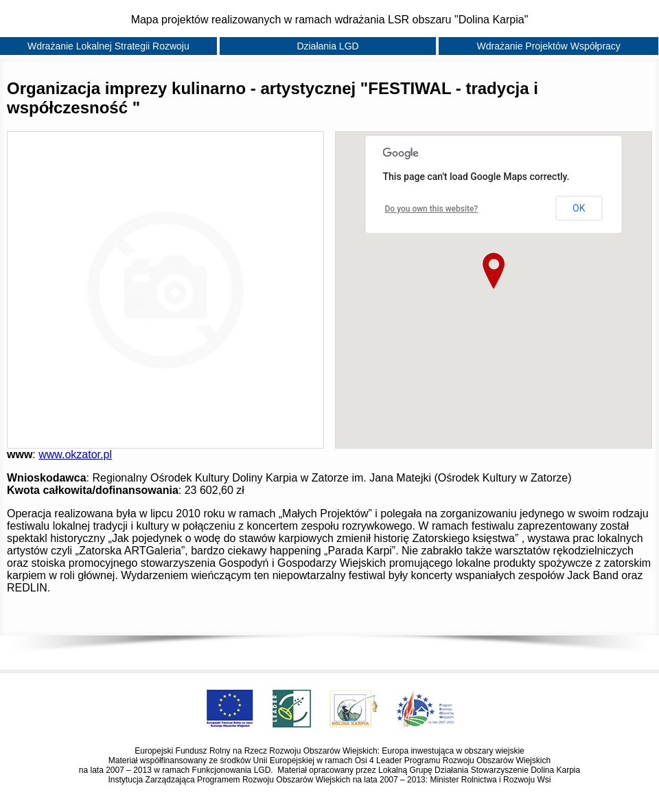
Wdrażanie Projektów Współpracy (549, 46)
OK (579, 208)
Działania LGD (327, 46)
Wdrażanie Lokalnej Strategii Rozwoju (108, 46)
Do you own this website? (432, 209)
